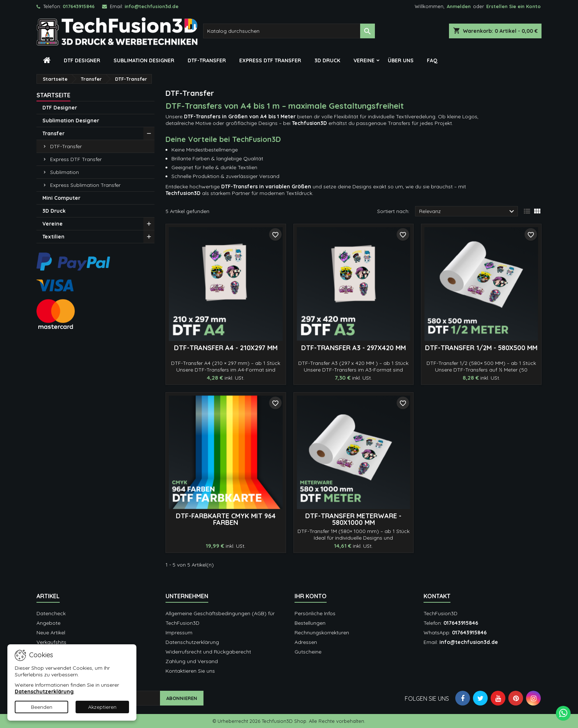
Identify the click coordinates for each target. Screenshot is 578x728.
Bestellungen (310, 623)
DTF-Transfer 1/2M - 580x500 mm (481, 348)
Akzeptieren (102, 707)
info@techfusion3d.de (152, 6)
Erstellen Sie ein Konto (513, 6)
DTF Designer (82, 60)
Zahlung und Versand (192, 661)
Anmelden (459, 6)
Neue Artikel (51, 633)
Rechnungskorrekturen (322, 633)
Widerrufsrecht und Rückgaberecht (208, 652)
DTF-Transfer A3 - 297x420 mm (354, 348)
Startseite (53, 95)
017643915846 (79, 6)
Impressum (179, 633)
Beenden (42, 707)
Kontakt (437, 596)
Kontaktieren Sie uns (190, 671)
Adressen (306, 642)
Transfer (53, 133)
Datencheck (51, 613)
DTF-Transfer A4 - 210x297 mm (226, 348)
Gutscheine (308, 652)
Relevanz (468, 212)
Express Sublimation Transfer (85, 185)
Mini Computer (61, 198)
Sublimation (65, 172)
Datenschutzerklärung (192, 642)
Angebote (48, 623)
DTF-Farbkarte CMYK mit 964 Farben (226, 519)
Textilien (53, 237)
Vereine (364, 60)
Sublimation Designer (144, 60)
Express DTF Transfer (270, 60)
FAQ (432, 60)
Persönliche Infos (315, 613)
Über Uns (401, 60)
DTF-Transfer (207, 60)
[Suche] (289, 31)
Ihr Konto (311, 596)
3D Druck (327, 60)
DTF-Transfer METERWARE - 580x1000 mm (353, 519)
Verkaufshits (51, 642)
